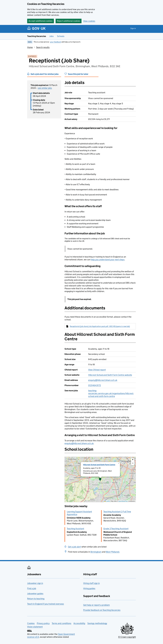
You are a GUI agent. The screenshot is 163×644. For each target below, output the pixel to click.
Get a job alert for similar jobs (45, 74)
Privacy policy (43, 623)
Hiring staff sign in (91, 583)
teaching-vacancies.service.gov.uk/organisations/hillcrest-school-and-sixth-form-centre (111, 393)
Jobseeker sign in (35, 583)
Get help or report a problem (96, 605)
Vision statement (35, 627)
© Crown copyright (127, 637)
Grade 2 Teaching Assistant (116, 529)
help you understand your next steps (108, 260)
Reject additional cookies (69, 21)
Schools (61, 36)
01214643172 (95, 385)
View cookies (89, 21)
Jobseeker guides (35, 594)
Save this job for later (78, 74)
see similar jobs (45, 88)
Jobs (52, 36)
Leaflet (107, 501)
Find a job (32, 588)
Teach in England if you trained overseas (46, 604)
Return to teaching (36, 599)
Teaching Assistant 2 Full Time (117, 512)
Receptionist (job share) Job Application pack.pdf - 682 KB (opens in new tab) (100, 326)
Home (30, 47)
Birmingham (96, 552)
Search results (43, 47)
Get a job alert (74, 547)
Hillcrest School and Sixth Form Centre (99, 465)
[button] (100, 479)
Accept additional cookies (41, 21)
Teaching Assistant (75, 529)
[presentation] (100, 479)
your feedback (56, 42)
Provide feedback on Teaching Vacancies (102, 610)
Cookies (31, 623)
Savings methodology (97, 623)
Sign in (133, 28)
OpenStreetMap (123, 501)
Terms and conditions (62, 623)
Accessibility (79, 623)
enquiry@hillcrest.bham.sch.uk (103, 380)
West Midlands (113, 552)
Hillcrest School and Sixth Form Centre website (110, 375)
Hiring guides (89, 588)
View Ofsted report (97, 370)
